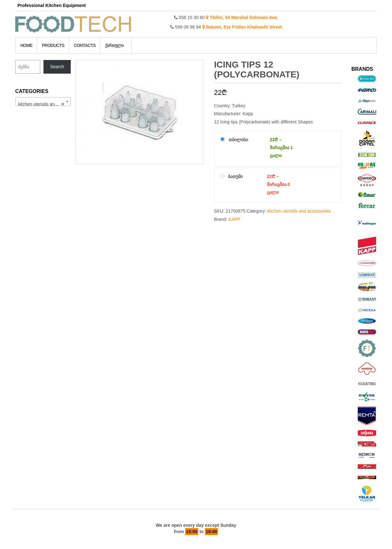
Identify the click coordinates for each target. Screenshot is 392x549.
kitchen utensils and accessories (299, 211)
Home (26, 45)
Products (53, 45)
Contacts (85, 45)
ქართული (114, 45)
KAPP (234, 219)
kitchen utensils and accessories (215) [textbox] (44, 104)
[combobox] (43, 102)
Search (57, 67)
